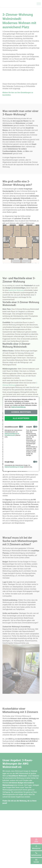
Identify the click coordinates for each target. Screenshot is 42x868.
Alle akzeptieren (21, 418)
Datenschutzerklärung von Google (14, 467)
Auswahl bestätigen (21, 412)
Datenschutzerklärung (18, 407)
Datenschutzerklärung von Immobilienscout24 (12, 434)
